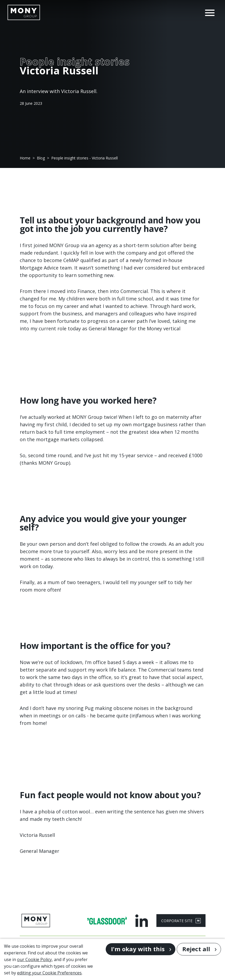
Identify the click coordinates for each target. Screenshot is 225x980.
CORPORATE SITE (181, 921)
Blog (41, 158)
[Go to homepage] (24, 12)
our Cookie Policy (34, 959)
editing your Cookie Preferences (49, 973)
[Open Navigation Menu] (210, 12)
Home (25, 158)
